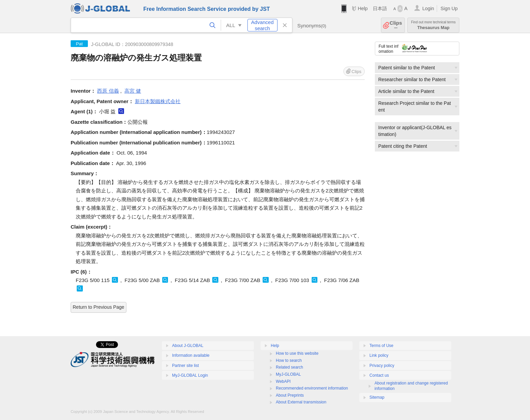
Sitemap (377, 397)
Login (428, 8)
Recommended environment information (312, 388)
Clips (396, 25)
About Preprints (290, 395)
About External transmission (301, 402)
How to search (289, 360)
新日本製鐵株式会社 (158, 101)
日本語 (380, 8)
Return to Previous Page (99, 307)
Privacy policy (382, 366)
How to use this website (297, 353)
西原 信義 (108, 91)
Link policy (379, 355)
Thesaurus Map (433, 25)
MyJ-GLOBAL (288, 374)
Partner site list (185, 366)
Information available (191, 355)
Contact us (379, 375)
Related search (290, 367)
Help (363, 8)
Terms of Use (381, 346)
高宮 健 (133, 91)
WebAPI (283, 381)
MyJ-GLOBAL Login (190, 375)
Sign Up (449, 8)
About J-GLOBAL (188, 346)
